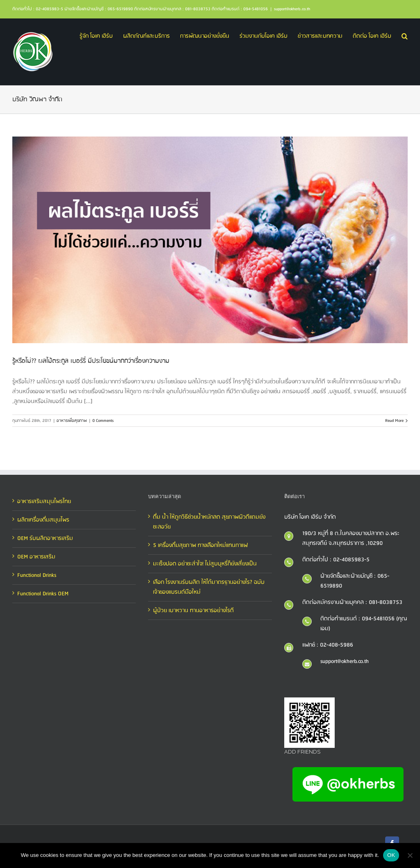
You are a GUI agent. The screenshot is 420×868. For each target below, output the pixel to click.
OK (391, 855)
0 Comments (103, 421)
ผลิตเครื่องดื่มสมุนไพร (43, 520)
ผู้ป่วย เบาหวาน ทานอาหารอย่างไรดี (193, 611)
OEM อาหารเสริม (36, 557)
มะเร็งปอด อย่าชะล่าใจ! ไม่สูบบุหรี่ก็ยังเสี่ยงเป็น (205, 564)
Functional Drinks (37, 575)
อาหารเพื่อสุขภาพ (72, 421)
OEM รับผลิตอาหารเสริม (45, 538)
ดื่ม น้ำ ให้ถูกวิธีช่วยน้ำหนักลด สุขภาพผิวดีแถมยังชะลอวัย (209, 522)
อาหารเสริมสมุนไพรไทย (44, 501)
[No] (410, 855)
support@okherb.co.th (292, 9)
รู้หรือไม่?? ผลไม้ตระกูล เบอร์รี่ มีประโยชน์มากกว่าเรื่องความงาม (91, 361)
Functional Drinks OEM (43, 594)
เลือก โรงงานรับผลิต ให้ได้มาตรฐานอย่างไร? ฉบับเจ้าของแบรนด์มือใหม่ (209, 587)
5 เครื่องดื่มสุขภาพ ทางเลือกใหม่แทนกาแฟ (200, 545)
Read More (394, 421)
